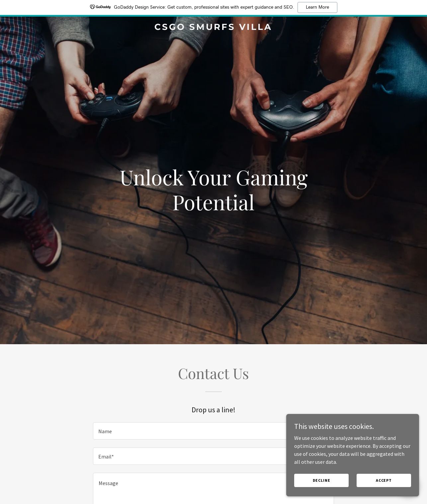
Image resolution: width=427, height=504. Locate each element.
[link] (214, 28)
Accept (384, 494)
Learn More (317, 7)
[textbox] (213, 431)
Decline (322, 494)
